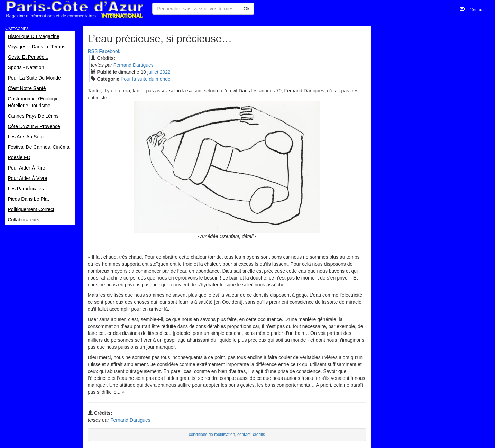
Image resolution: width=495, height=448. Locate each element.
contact (244, 435)
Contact (475, 9)
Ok (247, 9)
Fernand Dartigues (134, 65)
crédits (259, 435)
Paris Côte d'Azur (74, 10)
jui (153, 72)
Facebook (109, 51)
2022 (165, 72)
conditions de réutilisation (212, 435)
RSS (93, 51)
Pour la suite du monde (146, 79)
